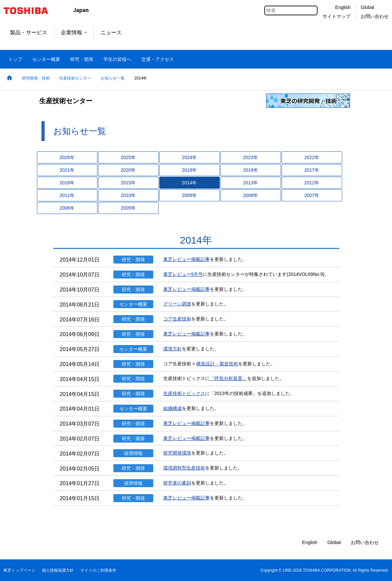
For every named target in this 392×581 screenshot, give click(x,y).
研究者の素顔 (177, 483)
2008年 (251, 195)
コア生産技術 (177, 319)
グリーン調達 (177, 304)
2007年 (312, 195)
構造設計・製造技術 (217, 364)
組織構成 (173, 408)
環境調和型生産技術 (184, 468)
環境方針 (173, 349)
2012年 (312, 183)
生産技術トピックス (184, 393)
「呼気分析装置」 (228, 378)
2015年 (128, 183)
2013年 (251, 183)
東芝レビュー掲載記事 (187, 259)
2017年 (312, 170)
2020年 (128, 170)
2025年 (128, 157)
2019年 (189, 170)
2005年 (128, 208)
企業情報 (74, 32)
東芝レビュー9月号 (183, 274)
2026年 (67, 157)
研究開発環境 (177, 453)
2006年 (67, 208)
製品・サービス (29, 32)
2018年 (251, 170)
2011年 (67, 195)
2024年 (189, 157)
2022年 (312, 157)
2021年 (67, 170)
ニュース (111, 32)
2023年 (251, 157)
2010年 (128, 195)
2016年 (67, 183)
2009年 (189, 195)
